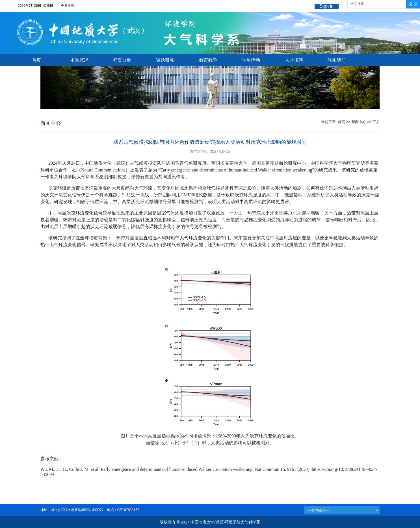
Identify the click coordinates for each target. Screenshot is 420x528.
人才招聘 (294, 60)
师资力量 (122, 60)
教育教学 (208, 60)
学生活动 (251, 60)
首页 (36, 60)
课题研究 (165, 60)
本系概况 (79, 60)
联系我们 (337, 60)
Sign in (327, 6)
